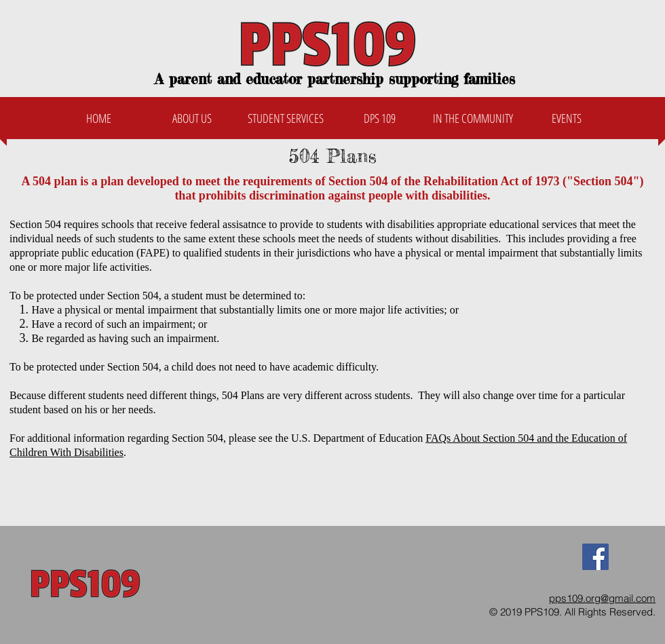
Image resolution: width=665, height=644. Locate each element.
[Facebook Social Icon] (595, 557)
